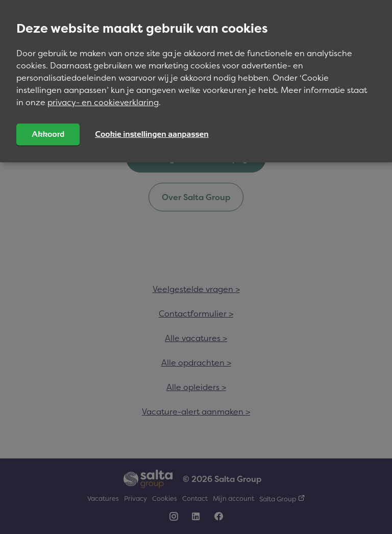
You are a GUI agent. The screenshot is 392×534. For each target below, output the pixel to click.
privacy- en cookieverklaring (103, 102)
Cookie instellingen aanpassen (152, 134)
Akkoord (48, 134)
